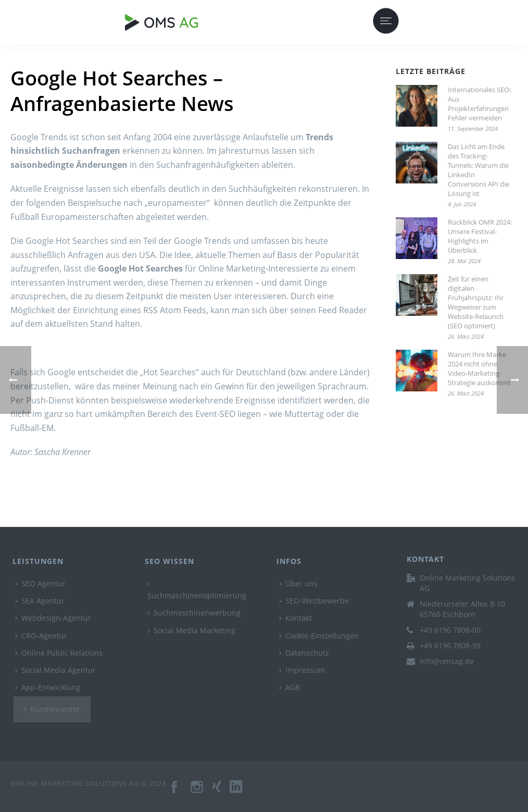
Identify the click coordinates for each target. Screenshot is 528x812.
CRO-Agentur (41, 636)
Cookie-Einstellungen (319, 636)
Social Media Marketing (191, 630)
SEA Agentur (40, 601)
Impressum (302, 670)
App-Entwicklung (48, 687)
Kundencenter (52, 709)
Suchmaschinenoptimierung (197, 590)
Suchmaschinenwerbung (194, 613)
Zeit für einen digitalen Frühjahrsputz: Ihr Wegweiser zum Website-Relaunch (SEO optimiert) (476, 302)
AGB (290, 687)
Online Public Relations (59, 653)
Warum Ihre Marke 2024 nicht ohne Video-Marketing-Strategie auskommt (479, 368)
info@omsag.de (447, 661)
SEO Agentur (40, 583)
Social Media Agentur (55, 670)
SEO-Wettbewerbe (314, 601)
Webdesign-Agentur (53, 618)
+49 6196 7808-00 (450, 630)
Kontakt (296, 618)
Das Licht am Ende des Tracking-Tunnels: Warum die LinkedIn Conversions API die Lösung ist (479, 170)
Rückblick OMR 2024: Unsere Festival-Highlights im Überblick (480, 236)
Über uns (298, 583)
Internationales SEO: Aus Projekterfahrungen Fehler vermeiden (479, 104)
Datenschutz (304, 653)
